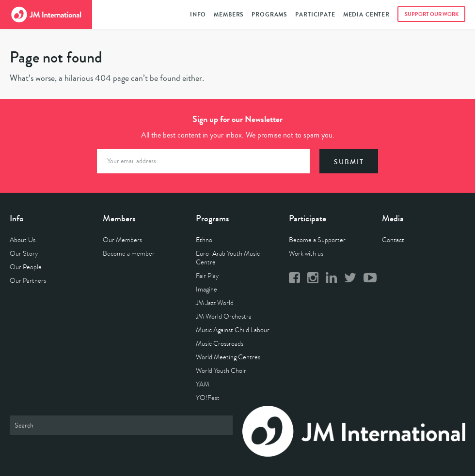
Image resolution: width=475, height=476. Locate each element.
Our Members (122, 240)
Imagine (206, 289)
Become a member (129, 253)
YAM (203, 384)
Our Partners (28, 281)
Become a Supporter (317, 240)
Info (198, 15)
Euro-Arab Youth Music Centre (228, 258)
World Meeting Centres (228, 357)
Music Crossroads (220, 344)
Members (229, 15)
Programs (269, 15)
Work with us (306, 253)
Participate (315, 15)
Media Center (366, 15)
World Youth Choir (221, 371)
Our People (26, 267)
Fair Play (207, 276)
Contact (393, 240)
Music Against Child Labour (233, 330)
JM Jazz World (215, 303)
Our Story (24, 253)
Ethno (204, 240)
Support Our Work (432, 14)
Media (393, 218)
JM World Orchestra (224, 316)
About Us (23, 240)
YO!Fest (208, 398)
